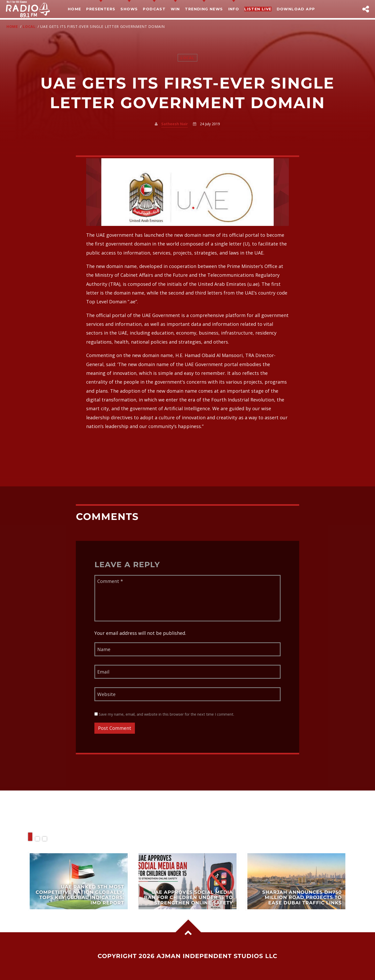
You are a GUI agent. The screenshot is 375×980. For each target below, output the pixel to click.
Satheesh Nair (174, 124)
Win (175, 9)
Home (75, 9)
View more (79, 881)
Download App (296, 9)
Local (29, 26)
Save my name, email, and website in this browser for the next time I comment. (164, 714)
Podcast (154, 9)
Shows (129, 9)
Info (234, 9)
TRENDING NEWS (204, 9)
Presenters (101, 9)
